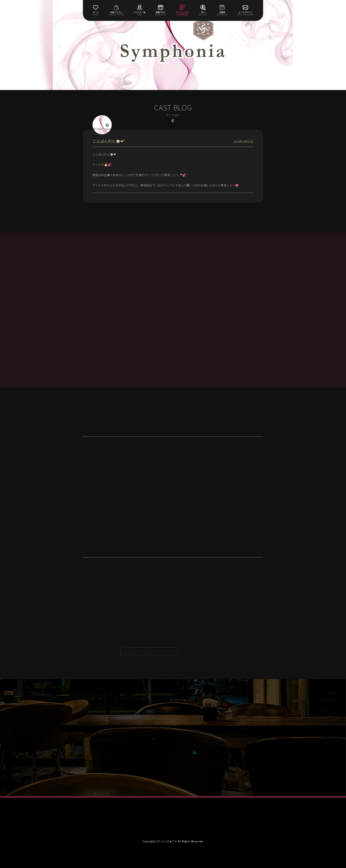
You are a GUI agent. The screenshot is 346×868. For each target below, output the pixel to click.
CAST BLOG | (147, 651)
